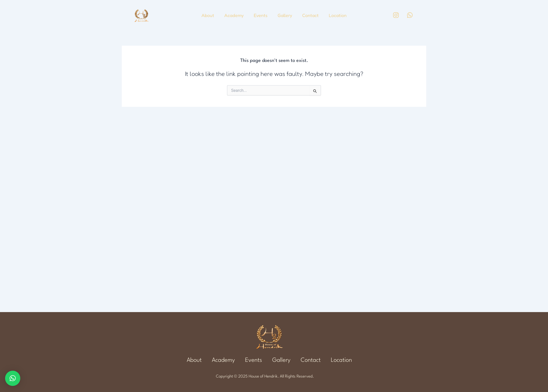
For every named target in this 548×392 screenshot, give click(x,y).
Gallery (285, 15)
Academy (234, 15)
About (208, 15)
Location (338, 15)
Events (261, 15)
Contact (310, 15)
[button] (13, 378)
